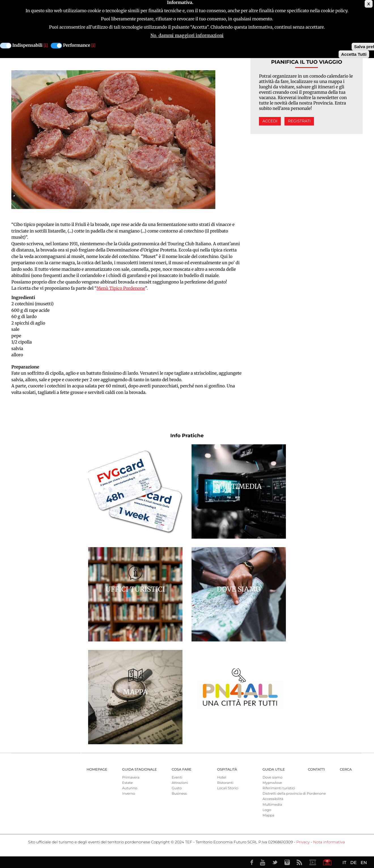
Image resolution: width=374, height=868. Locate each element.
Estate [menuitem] (127, 783)
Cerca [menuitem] (346, 770)
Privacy (303, 842)
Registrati (299, 121)
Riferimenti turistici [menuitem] (279, 788)
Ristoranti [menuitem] (225, 783)
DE (353, 862)
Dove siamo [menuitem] (272, 778)
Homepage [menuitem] (97, 770)
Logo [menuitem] (267, 810)
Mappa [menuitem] (268, 815)
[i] (46, 45)
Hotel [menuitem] (222, 778)
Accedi (270, 121)
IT (344, 862)
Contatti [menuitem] (316, 770)
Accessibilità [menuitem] (273, 799)
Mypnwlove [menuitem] (272, 783)
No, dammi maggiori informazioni (187, 36)
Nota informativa (329, 842)
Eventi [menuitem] (177, 778)
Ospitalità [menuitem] (227, 770)
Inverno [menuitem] (129, 794)
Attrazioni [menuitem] (180, 783)
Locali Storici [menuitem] (228, 788)
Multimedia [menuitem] (272, 805)
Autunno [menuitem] (130, 788)
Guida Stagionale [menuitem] (140, 770)
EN (364, 862)
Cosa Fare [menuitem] (182, 770)
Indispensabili (27, 45)
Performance (77, 45)
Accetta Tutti (354, 54)
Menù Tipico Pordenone (121, 288)
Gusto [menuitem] (177, 788)
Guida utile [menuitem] (274, 770)
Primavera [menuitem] (131, 778)
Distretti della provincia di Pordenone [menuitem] (294, 794)
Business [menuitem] (179, 794)
